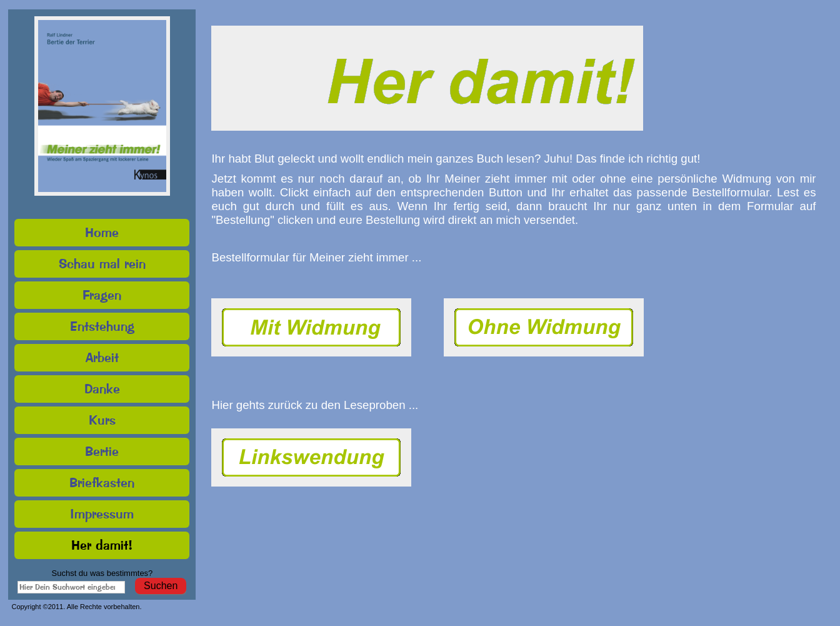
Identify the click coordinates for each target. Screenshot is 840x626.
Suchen (161, 586)
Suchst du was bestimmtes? (102, 573)
